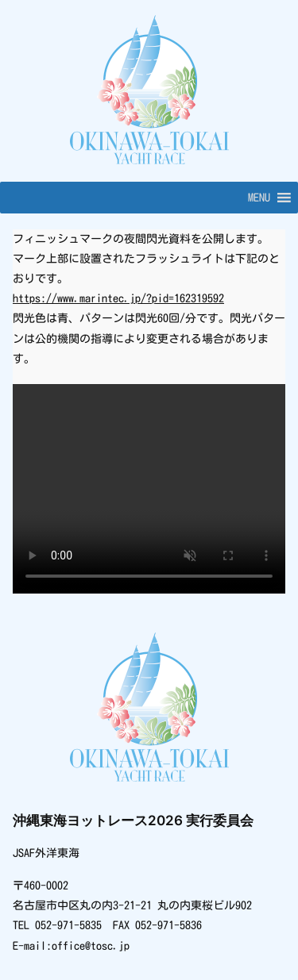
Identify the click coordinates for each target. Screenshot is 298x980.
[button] (259, 198)
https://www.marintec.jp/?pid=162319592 (118, 298)
